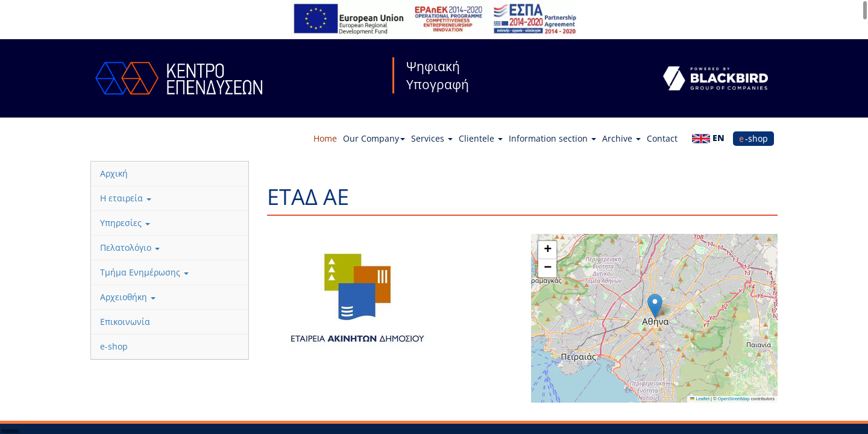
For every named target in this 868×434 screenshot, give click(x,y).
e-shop (753, 138)
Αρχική (114, 173)
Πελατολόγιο (130, 247)
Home (325, 138)
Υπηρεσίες (125, 223)
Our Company (374, 138)
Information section (552, 138)
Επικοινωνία (125, 322)
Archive (621, 138)
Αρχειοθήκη (128, 297)
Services (432, 138)
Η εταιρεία (126, 198)
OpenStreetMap (734, 399)
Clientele (481, 138)
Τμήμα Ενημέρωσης (144, 272)
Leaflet (700, 399)
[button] (655, 306)
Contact (662, 138)
